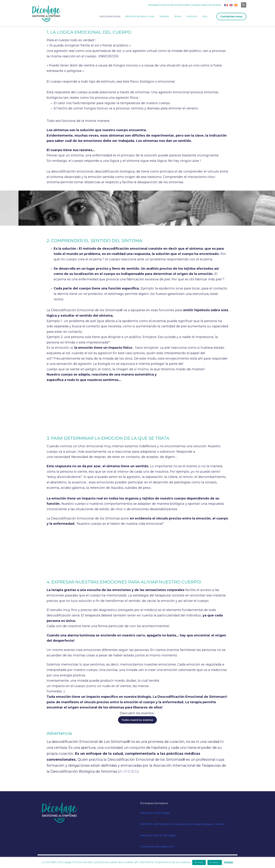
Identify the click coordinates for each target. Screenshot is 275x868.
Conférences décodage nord (157, 846)
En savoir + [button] (215, 862)
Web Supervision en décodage (158, 835)
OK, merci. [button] (199, 862)
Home (229, 862)
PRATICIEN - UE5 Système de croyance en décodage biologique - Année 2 (182, 824)
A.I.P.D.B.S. (128, 771)
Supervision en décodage (155, 813)
